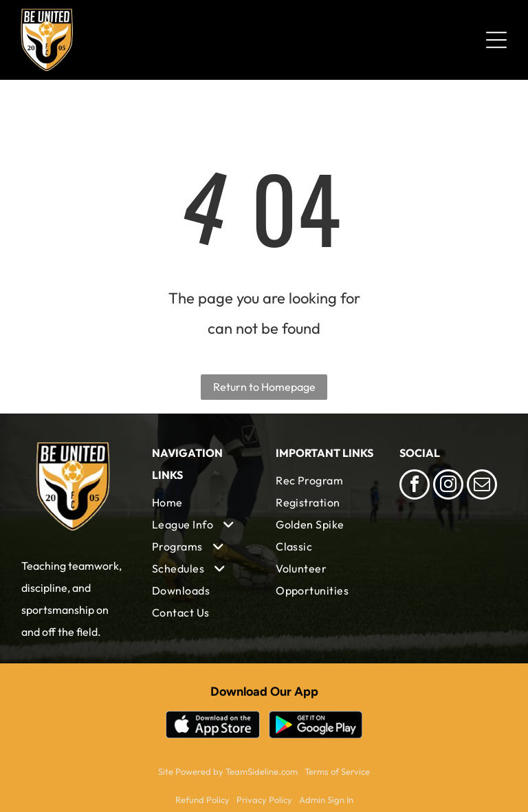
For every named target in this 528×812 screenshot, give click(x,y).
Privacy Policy (264, 800)
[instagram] (448, 486)
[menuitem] (202, 502)
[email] (482, 486)
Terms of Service (337, 771)
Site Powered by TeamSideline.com (228, 771)
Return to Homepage (264, 387)
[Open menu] (496, 40)
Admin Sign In (326, 800)
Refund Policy (202, 800)
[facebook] (415, 486)
